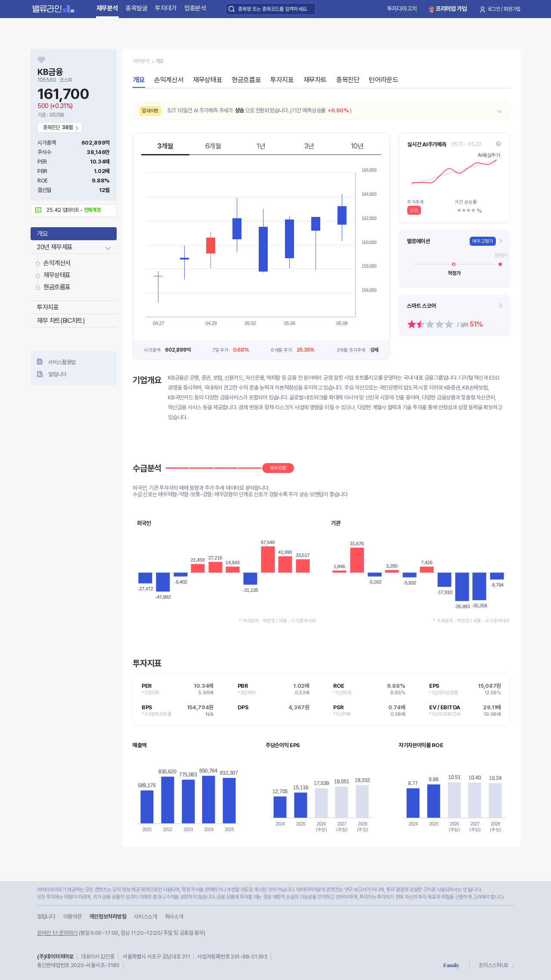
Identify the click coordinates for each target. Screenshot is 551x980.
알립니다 (57, 374)
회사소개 (174, 917)
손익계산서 (57, 263)
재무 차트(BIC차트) (61, 321)
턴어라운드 (384, 80)
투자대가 (166, 8)
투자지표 (48, 307)
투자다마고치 (402, 9)
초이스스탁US (493, 965)
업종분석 (195, 8)
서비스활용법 (62, 362)
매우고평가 (483, 241)
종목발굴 (137, 8)
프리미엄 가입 (451, 9)
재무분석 (107, 8)
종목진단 (348, 80)
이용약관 (73, 917)
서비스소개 (145, 917)
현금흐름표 (57, 287)
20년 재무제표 (55, 247)
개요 (42, 234)
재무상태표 (57, 275)
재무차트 (315, 80)
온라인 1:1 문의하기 (57, 933)
